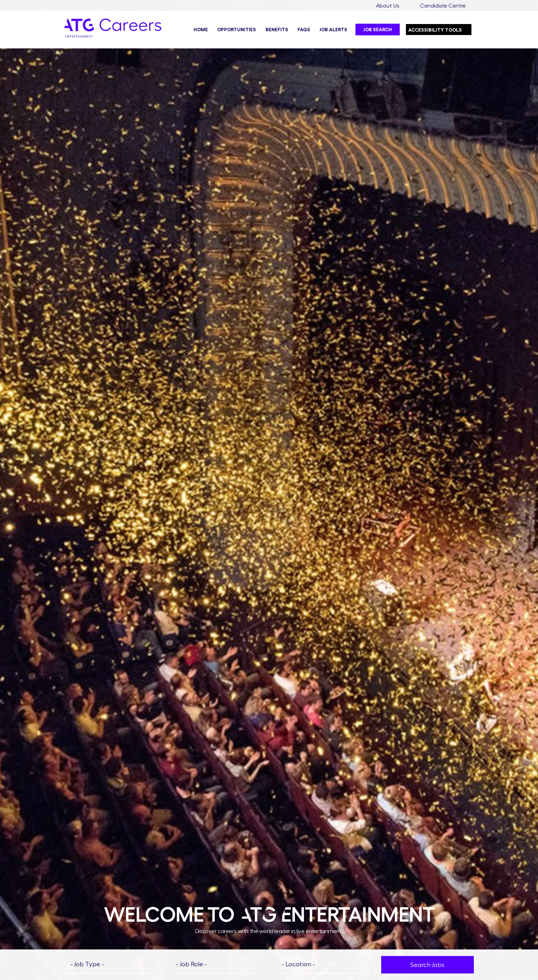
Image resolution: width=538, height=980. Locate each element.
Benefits (277, 30)
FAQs (304, 30)
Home (201, 30)
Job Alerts (333, 30)
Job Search (378, 30)
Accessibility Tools (440, 28)
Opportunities (237, 30)
